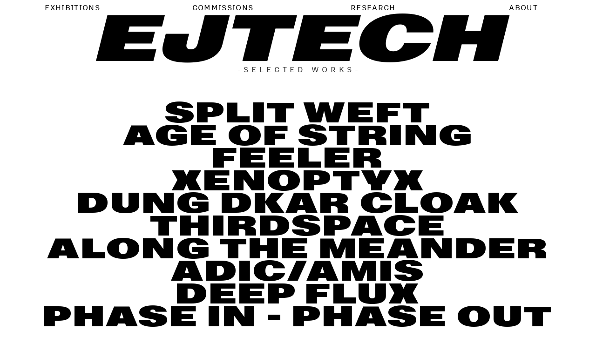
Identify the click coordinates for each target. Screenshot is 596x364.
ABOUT (523, 7)
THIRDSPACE (298, 226)
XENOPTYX (298, 181)
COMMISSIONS (223, 7)
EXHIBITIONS (72, 7)
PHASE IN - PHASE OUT (298, 317)
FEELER (298, 158)
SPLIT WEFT (298, 113)
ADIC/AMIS (298, 271)
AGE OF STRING (298, 136)
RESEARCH (373, 7)
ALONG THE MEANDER (298, 249)
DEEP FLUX (298, 294)
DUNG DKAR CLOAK (298, 203)
